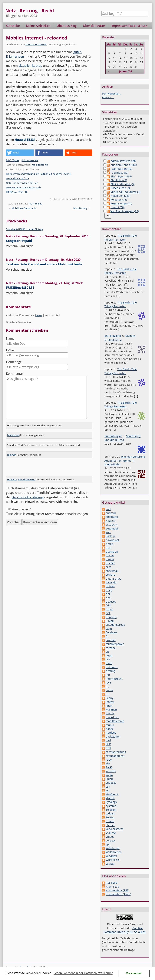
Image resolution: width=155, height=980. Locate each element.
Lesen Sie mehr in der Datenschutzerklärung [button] (83, 973)
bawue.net (112, 540)
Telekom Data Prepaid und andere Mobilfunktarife (44, 264)
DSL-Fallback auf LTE (17, 178)
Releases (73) (119, 199)
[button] (20, 153)
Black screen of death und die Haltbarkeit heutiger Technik (39, 174)
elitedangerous (115, 625)
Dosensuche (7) (120, 188)
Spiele (110, 779)
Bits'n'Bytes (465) (121, 176)
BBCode (12, 455)
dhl (108, 594)
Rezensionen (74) (121, 203)
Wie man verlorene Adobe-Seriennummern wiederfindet (125, 461)
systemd (111, 806)
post (109, 748)
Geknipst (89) (120, 173)
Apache (110, 521)
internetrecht (114, 679)
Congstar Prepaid (19, 241)
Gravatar (12, 479)
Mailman (111, 709)
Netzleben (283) (120, 196)
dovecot (111, 602)
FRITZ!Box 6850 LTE (17, 192)
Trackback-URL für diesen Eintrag (24, 229)
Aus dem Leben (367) (124, 165)
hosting (110, 671)
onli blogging (113, 336)
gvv (108, 659)
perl (108, 740)
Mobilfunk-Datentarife (24, 208)
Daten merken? (20, 509)
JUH (108, 694)
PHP (108, 744)
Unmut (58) (117, 207)
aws (108, 532)
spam (109, 775)
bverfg (110, 559)
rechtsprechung (116, 752)
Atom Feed (112, 887)
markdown (112, 717)
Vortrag (110, 840)
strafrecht (112, 794)
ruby (109, 760)
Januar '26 (125, 71)
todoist (110, 813)
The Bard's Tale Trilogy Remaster (121, 237)
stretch (110, 798)
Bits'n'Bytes (13, 160)
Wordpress (113, 860)
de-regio (111, 582)
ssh (108, 787)
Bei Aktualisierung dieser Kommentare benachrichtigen (49, 514)
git (107, 652)
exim (109, 629)
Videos (110, 837)
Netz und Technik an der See (22, 183)
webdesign (113, 848)
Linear (39, 315)
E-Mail (10, 350)
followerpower (115, 644)
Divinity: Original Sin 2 (120, 338)
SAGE (109, 767)
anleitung (112, 517)
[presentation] (35, 469)
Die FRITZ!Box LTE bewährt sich (23, 187)
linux (109, 706)
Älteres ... (108, 97)
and (108, 509)
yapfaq (110, 864)
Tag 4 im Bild (35, 204)
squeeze (111, 783)
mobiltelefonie (40, 165)
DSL (108, 613)
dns (108, 598)
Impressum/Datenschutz (129, 26)
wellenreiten (114, 852)
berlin (110, 544)
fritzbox (111, 648)
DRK (108, 605)
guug (109, 655)
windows (111, 856)
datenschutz (114, 579)
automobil (112, 528)
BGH (109, 548)
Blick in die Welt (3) (122, 184)
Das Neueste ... (112, 93)
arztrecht (112, 524)
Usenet (110, 825)
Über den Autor (94, 26)
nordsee (111, 733)
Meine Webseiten (38, 26)
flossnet (111, 640)
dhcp (109, 590)
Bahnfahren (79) (122, 169)
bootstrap (112, 552)
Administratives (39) (123, 161)
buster (110, 555)
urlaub (110, 821)
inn (108, 675)
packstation (113, 737)
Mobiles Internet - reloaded (37, 38)
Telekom (111, 810)
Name (10, 338)
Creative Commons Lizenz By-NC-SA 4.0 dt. (125, 930)
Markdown (13, 435)
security (111, 771)
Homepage (14, 362)
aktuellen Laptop (30, 66)
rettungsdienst (115, 756)
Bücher (110, 563)
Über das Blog (67, 26)
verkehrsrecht (115, 829)
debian (110, 586)
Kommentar (15, 374)
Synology (111, 802)
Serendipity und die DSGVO (123, 438)
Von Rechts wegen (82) (125, 211)
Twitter (110, 817)
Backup (110, 536)
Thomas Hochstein (36, 44)
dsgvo (109, 609)
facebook (111, 632)
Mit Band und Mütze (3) (125, 192)
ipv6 (108, 682)
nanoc (110, 729)
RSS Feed (112, 883)
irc (107, 686)
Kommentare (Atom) (118, 894)
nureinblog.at (113, 436)
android (111, 513)
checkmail (112, 571)
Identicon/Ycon (27, 479)
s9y (108, 763)
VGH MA (111, 833)
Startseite (13, 26)
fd (107, 636)
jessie (109, 690)
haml (109, 663)
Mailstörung (80, 208)
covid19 (111, 575)
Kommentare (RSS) (117, 890)
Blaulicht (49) (119, 180)
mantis (110, 713)
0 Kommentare (30, 160)
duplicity (111, 617)
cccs (108, 567)
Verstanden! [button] (134, 973)
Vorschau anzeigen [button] (20, 246)
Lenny (110, 698)
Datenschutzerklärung (28, 497)
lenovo (110, 702)
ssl (107, 790)
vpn (108, 844)
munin (110, 725)
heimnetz (112, 667)
